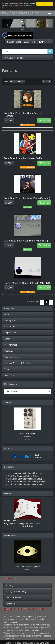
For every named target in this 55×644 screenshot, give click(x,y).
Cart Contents (14, 42)
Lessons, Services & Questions (18, 363)
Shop (11, 58)
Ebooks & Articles (12, 357)
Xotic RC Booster (27, 434)
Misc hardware (11, 345)
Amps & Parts (10, 333)
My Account (45, 42)
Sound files (9, 375)
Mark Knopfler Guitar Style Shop (20, 13)
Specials (8, 403)
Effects (7, 339)
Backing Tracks (11, 321)
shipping (14, 622)
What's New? (10, 535)
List (13, 82)
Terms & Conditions (14, 598)
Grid (21, 82)
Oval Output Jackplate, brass (27, 567)
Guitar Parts (10, 327)
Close (45, 4)
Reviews (8, 494)
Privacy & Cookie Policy (16, 591)
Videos (7, 369)
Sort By (47, 82)
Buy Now (44, 121)
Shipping (9, 585)
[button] (6, 23)
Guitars (8, 314)
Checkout (30, 42)
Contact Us (10, 604)
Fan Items (20, 58)
